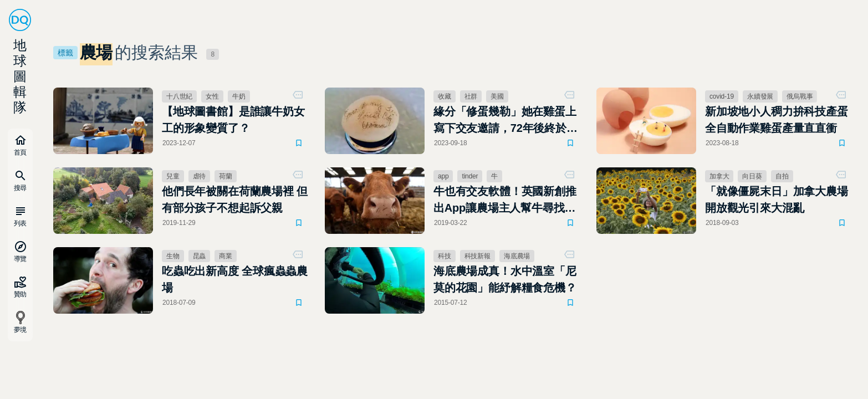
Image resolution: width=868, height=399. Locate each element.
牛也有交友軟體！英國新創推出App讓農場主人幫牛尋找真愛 (505, 201)
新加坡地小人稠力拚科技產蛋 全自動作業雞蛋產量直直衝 (780, 120)
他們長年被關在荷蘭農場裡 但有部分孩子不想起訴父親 (235, 199)
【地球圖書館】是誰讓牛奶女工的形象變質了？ (233, 120)
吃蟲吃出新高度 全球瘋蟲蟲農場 (235, 279)
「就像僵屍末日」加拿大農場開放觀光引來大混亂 (777, 199)
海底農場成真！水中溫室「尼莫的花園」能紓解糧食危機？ (505, 279)
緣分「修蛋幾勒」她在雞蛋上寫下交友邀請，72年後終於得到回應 (506, 121)
